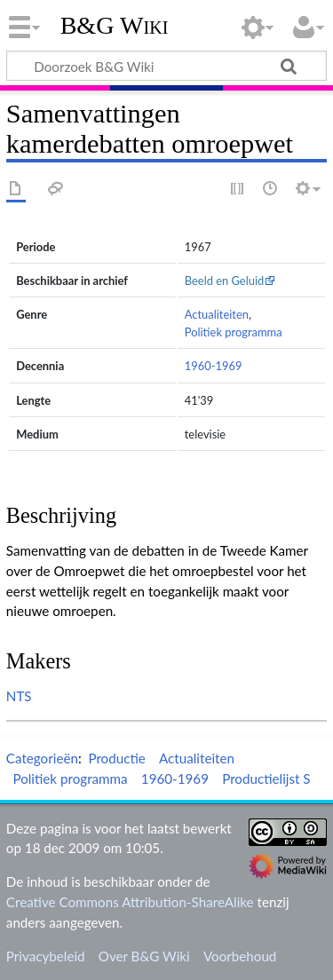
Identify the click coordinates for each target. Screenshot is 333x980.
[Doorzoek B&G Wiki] (166, 66)
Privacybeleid (46, 956)
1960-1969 (214, 366)
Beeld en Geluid (225, 281)
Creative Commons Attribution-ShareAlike (130, 902)
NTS (19, 696)
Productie (116, 758)
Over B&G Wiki (144, 956)
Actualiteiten (217, 314)
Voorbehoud (240, 956)
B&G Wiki (115, 26)
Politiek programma (234, 332)
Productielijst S (266, 778)
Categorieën (42, 758)
